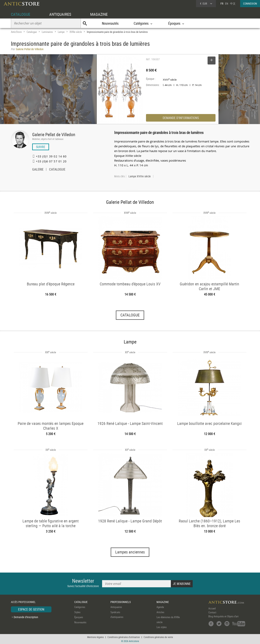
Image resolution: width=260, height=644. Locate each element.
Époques (79, 617)
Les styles (162, 627)
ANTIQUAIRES (60, 14)
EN (227, 3)
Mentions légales (95, 637)
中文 (233, 3)
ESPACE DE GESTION (31, 609)
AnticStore (16, 32)
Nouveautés (110, 23)
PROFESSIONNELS (121, 602)
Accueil (212, 608)
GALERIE (38, 170)
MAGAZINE (99, 14)
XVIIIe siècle (76, 32)
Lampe (61, 32)
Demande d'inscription (26, 617)
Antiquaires (116, 607)
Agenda (160, 607)
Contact (212, 612)
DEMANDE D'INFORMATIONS (181, 118)
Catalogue (32, 32)
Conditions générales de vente (158, 637)
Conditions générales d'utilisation (124, 637)
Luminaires (47, 32)
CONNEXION (250, 3)
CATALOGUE (21, 14)
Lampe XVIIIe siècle (140, 176)
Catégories (80, 607)
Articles (160, 612)
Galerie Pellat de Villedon (54, 134)
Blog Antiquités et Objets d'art (223, 616)
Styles (77, 612)
